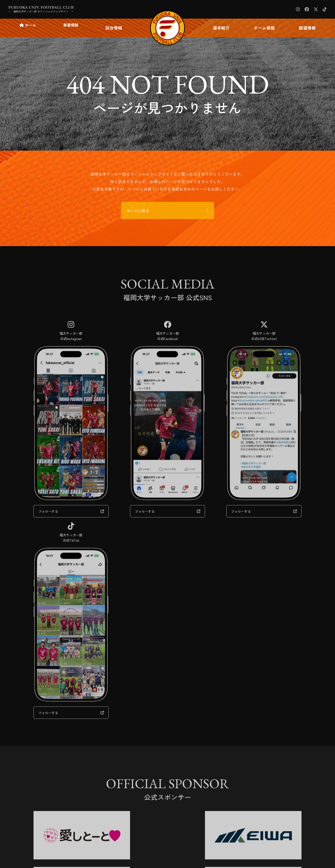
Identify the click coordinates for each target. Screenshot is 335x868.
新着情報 (72, 28)
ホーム (30, 28)
